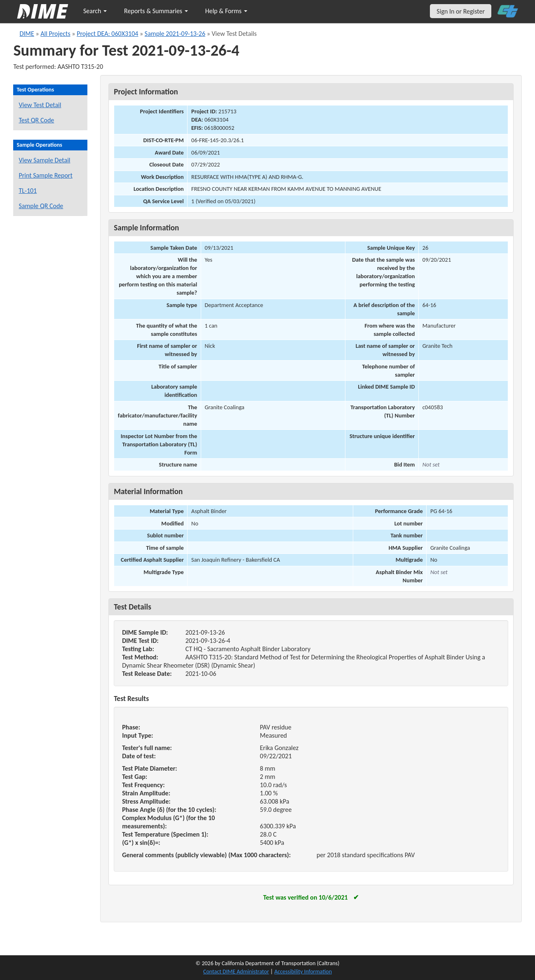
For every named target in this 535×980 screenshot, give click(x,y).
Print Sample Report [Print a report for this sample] (45, 175)
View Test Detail (40, 105)
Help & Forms (226, 11)
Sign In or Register (461, 11)
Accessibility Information (303, 972)
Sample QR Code (41, 206)
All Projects (55, 34)
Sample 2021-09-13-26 (175, 34)
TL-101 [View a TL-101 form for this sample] (28, 191)
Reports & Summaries (156, 11)
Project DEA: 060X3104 (107, 34)
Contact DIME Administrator (236, 972)
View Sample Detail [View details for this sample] (44, 160)
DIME (27, 34)
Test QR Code (36, 120)
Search (95, 11)
